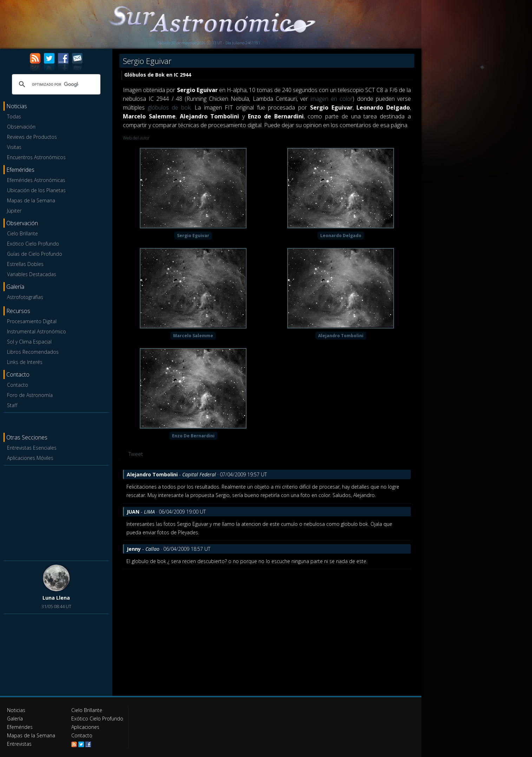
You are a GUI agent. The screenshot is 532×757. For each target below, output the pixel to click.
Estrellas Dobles (25, 264)
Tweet (136, 454)
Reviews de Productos (32, 137)
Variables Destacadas (32, 274)
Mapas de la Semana (31, 200)
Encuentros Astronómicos (36, 157)
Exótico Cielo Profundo (33, 244)
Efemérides (20, 727)
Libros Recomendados (33, 352)
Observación (21, 127)
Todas (14, 116)
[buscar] (55, 84)
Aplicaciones (85, 727)
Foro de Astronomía (30, 395)
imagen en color (331, 99)
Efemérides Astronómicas (36, 180)
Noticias (16, 710)
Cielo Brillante (22, 233)
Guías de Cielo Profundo (35, 254)
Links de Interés (25, 362)
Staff (12, 405)
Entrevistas (19, 744)
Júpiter (14, 211)
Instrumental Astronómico (37, 331)
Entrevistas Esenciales (32, 448)
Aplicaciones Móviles (30, 458)
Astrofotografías (25, 297)
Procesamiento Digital (32, 321)
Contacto (18, 385)
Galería (15, 719)
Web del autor (136, 138)
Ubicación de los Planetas (36, 190)
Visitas (14, 147)
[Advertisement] (56, 512)
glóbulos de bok (169, 107)
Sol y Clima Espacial (29, 342)
